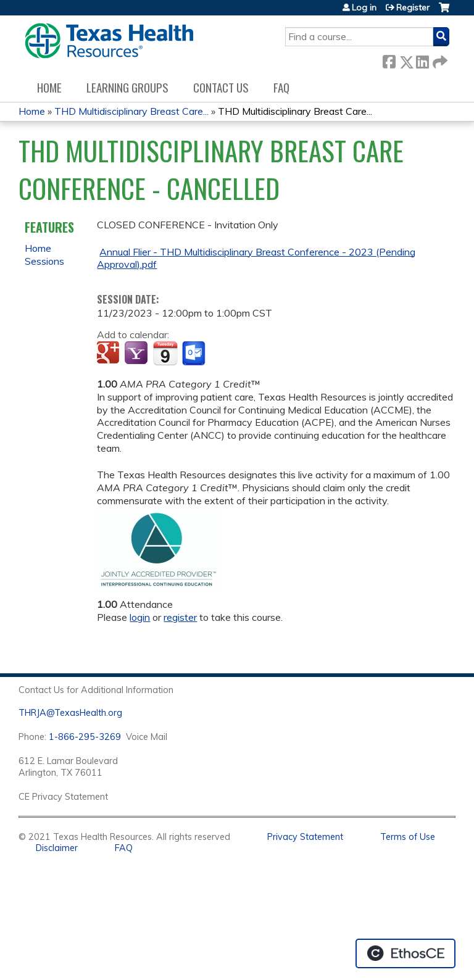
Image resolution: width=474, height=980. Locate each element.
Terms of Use (408, 837)
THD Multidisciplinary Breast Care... (131, 111)
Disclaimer (57, 848)
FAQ (281, 87)
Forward (439, 60)
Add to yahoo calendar (137, 354)
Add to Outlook (195, 354)
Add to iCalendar (165, 353)
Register (413, 7)
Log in (364, 7)
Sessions (44, 261)
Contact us (221, 87)
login (140, 617)
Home (49, 87)
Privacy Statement (305, 837)
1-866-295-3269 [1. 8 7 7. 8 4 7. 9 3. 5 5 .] (85, 737)
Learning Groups (127, 87)
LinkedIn (422, 60)
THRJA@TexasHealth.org (70, 713)
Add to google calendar (110, 354)
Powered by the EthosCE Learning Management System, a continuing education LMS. (405, 953)
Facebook (389, 60)
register (180, 617)
